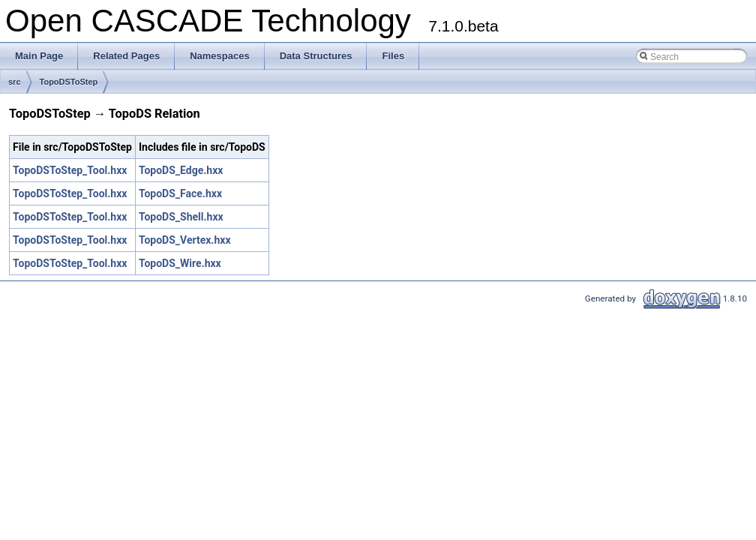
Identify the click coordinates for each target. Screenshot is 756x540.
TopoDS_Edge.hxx (181, 170)
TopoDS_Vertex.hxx (185, 240)
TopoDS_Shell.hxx (181, 217)
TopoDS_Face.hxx (180, 193)
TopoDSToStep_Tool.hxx (70, 170)
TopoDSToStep (69, 82)
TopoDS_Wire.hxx (180, 263)
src (15, 82)
